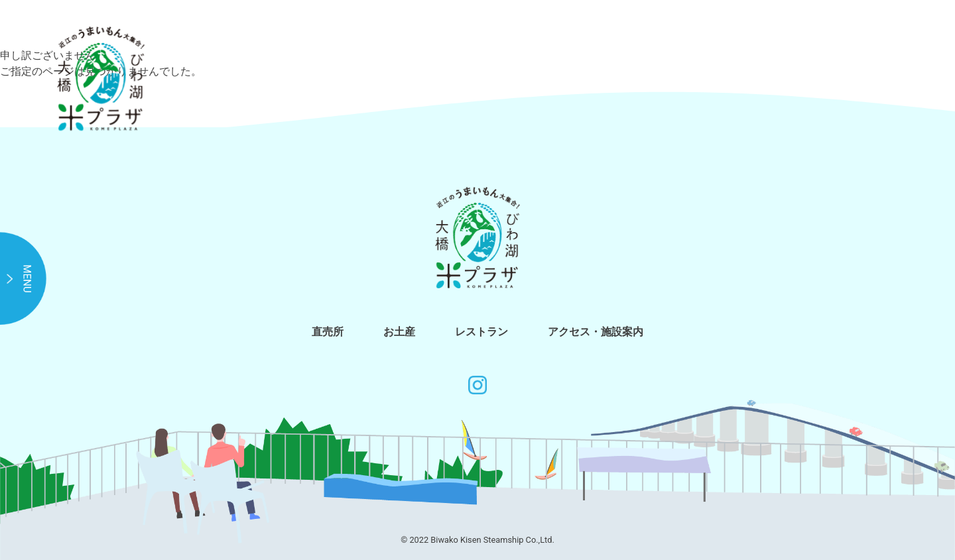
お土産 (399, 332)
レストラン (481, 332)
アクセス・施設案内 (596, 332)
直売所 (328, 332)
